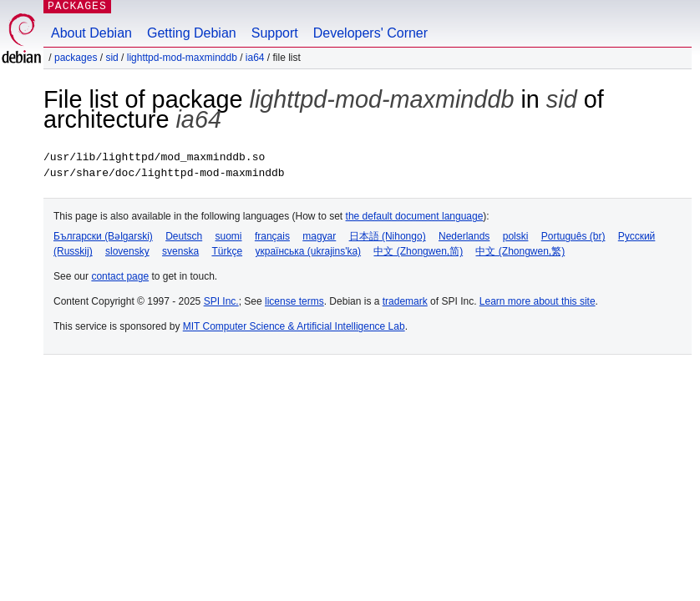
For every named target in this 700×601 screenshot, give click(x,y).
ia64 (255, 58)
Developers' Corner (370, 33)
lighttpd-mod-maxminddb (182, 58)
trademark (405, 301)
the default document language (415, 216)
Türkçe (227, 251)
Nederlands (464, 236)
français (272, 236)
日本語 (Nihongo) (388, 236)
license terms (294, 301)
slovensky (127, 251)
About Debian (91, 33)
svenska (180, 251)
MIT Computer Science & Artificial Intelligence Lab (294, 326)
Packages (76, 58)
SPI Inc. (221, 301)
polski (516, 236)
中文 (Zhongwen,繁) (520, 251)
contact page (120, 276)
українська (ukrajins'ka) (308, 251)
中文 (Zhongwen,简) (418, 251)
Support (275, 33)
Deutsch (184, 236)
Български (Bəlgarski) (103, 236)
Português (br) (573, 236)
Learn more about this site (538, 301)
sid (112, 58)
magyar (319, 236)
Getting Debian (192, 33)
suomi (229, 236)
